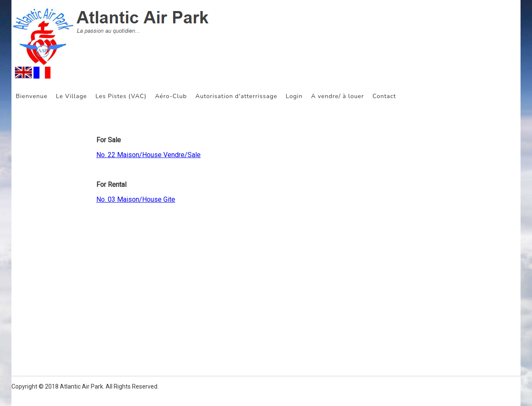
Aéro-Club (171, 96)
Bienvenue (32, 96)
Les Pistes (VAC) (121, 96)
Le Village (71, 96)
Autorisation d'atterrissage (236, 96)
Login (294, 96)
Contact (384, 96)
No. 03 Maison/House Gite (136, 199)
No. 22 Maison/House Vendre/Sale (148, 155)
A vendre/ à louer (337, 96)
